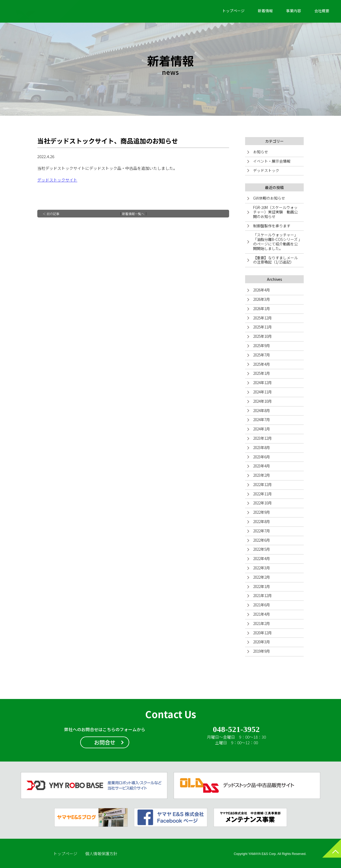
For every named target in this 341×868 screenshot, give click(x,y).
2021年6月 (261, 605)
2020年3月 (261, 642)
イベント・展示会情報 (272, 161)
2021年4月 (261, 614)
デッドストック (266, 170)
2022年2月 (261, 577)
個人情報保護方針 (101, 853)
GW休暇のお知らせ (269, 198)
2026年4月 (261, 290)
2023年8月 (261, 447)
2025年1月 (261, 373)
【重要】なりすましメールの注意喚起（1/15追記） (275, 260)
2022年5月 (261, 549)
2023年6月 (261, 457)
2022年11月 (262, 494)
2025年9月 (261, 345)
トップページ (233, 11)
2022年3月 (261, 568)
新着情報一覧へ (133, 214)
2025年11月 (262, 327)
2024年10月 (262, 401)
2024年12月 (262, 382)
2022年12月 (262, 484)
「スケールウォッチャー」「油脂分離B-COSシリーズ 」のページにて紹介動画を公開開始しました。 (277, 241)
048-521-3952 (236, 730)
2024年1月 (261, 429)
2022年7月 (261, 531)
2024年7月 (261, 419)
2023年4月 (261, 466)
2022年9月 (261, 512)
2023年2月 (261, 475)
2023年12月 (262, 438)
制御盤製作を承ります (272, 226)
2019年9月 (261, 651)
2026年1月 (261, 308)
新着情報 (265, 11)
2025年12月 (262, 318)
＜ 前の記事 (51, 214)
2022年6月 (261, 540)
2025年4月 (261, 364)
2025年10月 (262, 336)
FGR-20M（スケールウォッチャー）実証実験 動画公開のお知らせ (275, 212)
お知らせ (261, 152)
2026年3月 (261, 299)
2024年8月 (261, 410)
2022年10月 (262, 503)
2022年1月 (261, 586)
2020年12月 (262, 633)
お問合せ (105, 742)
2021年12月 (262, 595)
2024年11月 (262, 392)
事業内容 (294, 11)
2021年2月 (261, 623)
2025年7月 (261, 355)
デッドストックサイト (57, 180)
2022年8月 (261, 521)
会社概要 (322, 11)
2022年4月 (261, 558)
